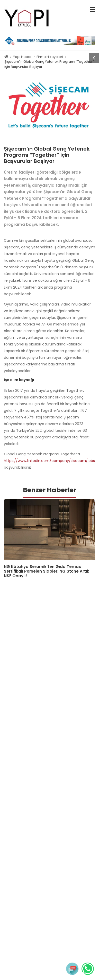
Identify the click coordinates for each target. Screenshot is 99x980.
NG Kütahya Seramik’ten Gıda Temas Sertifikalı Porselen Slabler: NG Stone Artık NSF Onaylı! (47, 571)
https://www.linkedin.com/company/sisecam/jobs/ (50, 461)
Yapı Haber (22, 57)
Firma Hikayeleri (50, 57)
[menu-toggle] (92, 10)
